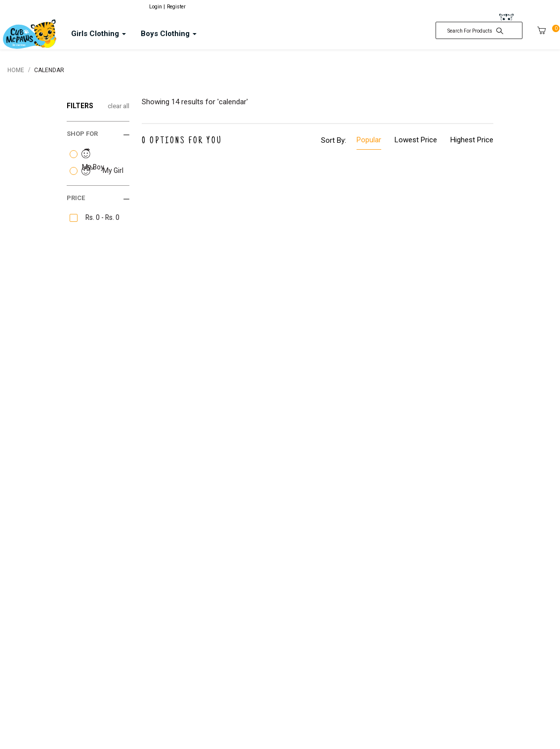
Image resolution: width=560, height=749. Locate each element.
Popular (369, 140)
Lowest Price (416, 140)
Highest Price (472, 140)
